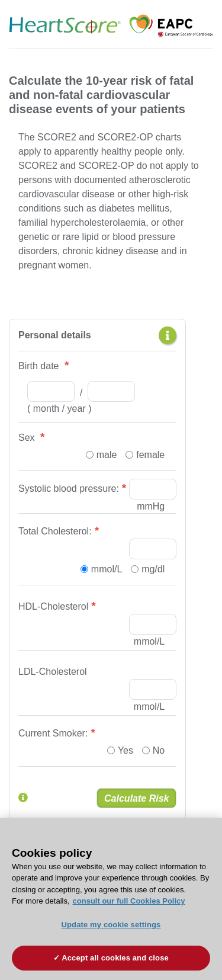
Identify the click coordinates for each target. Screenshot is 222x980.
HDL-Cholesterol (53, 606)
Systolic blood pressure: (69, 489)
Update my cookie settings (111, 925)
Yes (126, 750)
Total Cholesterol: (55, 531)
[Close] (208, 834)
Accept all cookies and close (115, 958)
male (107, 455)
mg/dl (153, 569)
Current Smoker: (53, 733)
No (159, 750)
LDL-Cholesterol (53, 672)
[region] (111, 899)
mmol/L (107, 569)
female (150, 455)
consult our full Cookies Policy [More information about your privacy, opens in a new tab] (129, 901)
